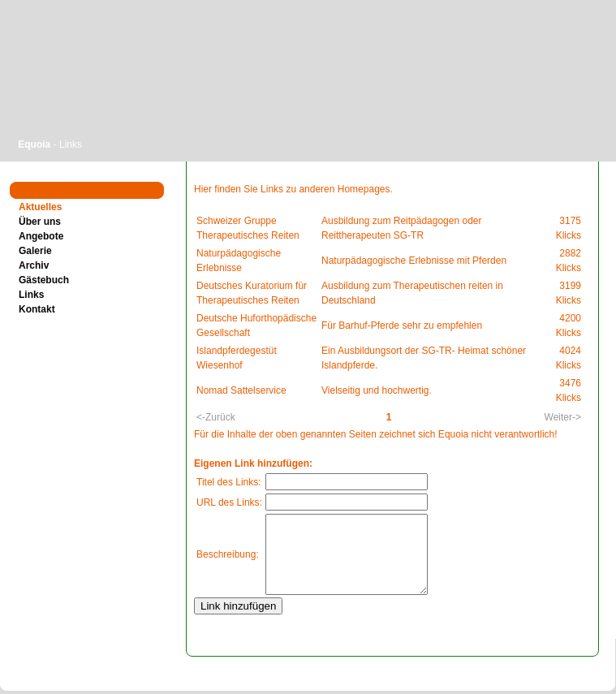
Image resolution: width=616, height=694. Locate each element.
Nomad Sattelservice (241, 390)
